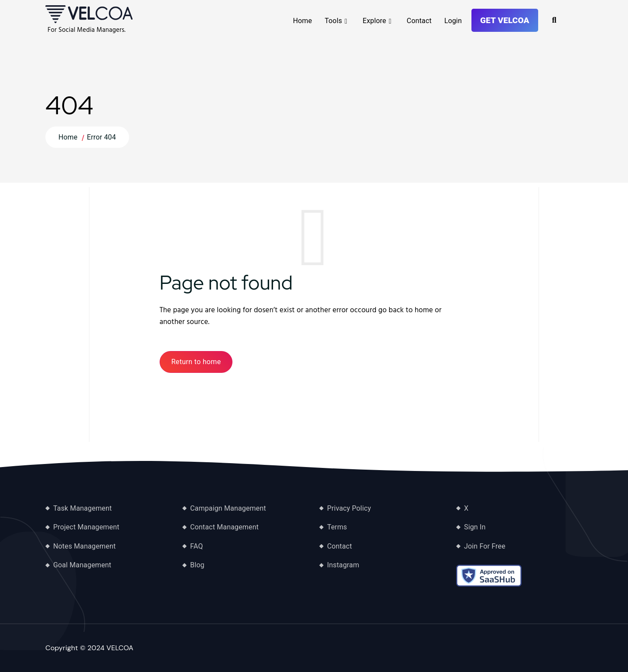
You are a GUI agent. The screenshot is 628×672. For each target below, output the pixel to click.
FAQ (196, 546)
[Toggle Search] (554, 20)
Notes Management (84, 546)
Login (453, 21)
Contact (419, 21)
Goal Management (82, 565)
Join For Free (485, 546)
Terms (337, 527)
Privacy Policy (349, 508)
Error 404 (101, 137)
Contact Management (224, 527)
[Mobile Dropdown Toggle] (346, 21)
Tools (333, 21)
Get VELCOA (505, 20)
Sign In (475, 527)
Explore (375, 21)
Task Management (82, 508)
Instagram (343, 565)
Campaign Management (228, 508)
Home (303, 21)
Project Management (86, 527)
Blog (197, 565)
